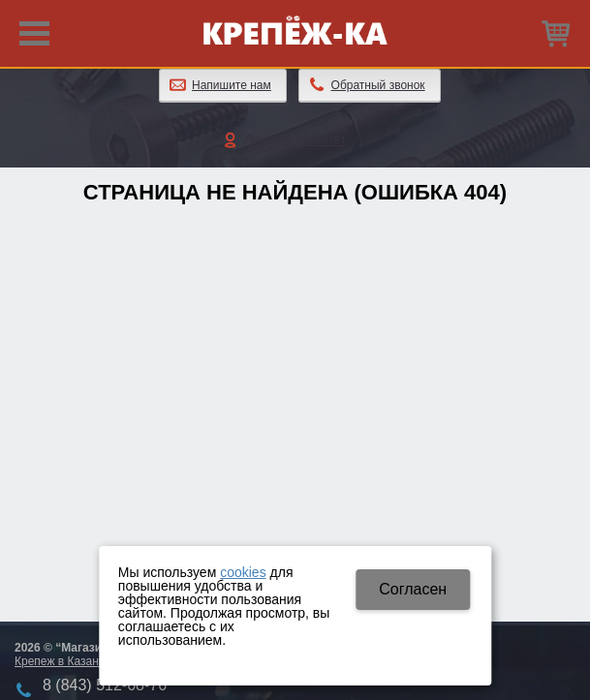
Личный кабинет (295, 139)
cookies (243, 572)
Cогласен (413, 589)
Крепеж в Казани (60, 661)
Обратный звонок (378, 85)
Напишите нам (232, 85)
